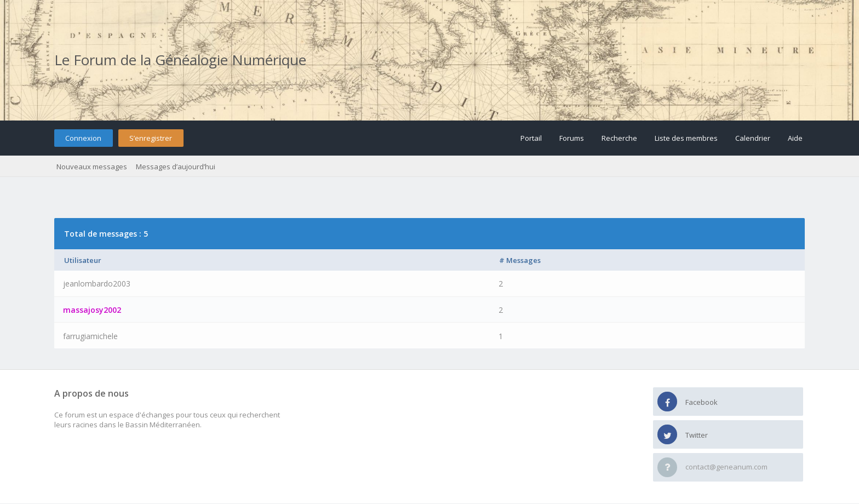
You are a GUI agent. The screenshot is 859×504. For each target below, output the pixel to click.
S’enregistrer (151, 138)
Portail (531, 138)
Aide (795, 138)
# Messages (520, 260)
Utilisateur (83, 260)
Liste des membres (686, 138)
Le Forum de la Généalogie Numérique (180, 60)
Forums (572, 138)
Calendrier (753, 138)
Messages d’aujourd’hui (176, 167)
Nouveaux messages (92, 167)
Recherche (619, 138)
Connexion (83, 138)
